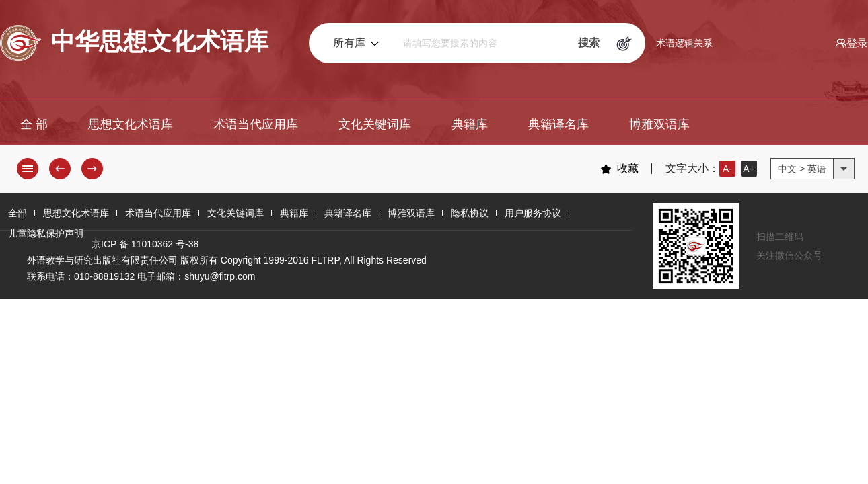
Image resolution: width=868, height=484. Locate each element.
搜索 (589, 43)
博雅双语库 (659, 124)
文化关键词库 (375, 124)
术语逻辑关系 (684, 43)
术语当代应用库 (256, 124)
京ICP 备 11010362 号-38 (145, 244)
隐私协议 (470, 213)
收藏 (619, 169)
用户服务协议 (533, 213)
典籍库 (470, 124)
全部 (17, 213)
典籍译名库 (558, 124)
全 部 (34, 124)
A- (727, 169)
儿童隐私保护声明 (46, 233)
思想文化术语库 (131, 124)
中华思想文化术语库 (134, 43)
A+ (749, 169)
